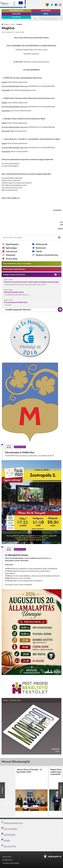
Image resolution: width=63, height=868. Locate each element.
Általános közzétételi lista (47, 255)
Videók (39, 252)
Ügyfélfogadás (12, 244)
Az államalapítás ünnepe (17, 555)
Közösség (16, 14)
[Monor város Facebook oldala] (56, 5)
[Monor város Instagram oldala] (60, 5)
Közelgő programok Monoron (14, 275)
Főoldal (6, 24)
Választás (16, 17)
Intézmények (12, 252)
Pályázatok (11, 255)
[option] (31, 792)
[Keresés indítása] (59, 237)
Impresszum (7, 857)
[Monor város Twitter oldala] (52, 5)
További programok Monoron (18, 310)
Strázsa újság (11, 259)
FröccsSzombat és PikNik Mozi (16, 302)
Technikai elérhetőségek (11, 863)
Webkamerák (42, 244)
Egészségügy (11, 248)
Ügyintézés (46, 11)
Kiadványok (41, 248)
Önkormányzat (16, 11)
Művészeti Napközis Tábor (14, 292)
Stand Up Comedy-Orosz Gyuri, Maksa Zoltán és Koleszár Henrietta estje (31, 282)
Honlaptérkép (7, 860)
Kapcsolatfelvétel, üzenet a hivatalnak (17, 264)
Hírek (46, 14)
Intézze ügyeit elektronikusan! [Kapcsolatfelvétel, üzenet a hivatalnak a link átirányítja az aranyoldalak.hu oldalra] (14, 269)
